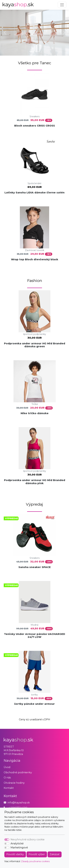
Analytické (17, 844)
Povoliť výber (37, 854)
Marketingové (19, 848)
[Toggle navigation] (62, 5)
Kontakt (9, 788)
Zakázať (55, 854)
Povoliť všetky (15, 854)
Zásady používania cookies (35, 861)
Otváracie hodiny (14, 783)
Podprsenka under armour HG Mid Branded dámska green (35, 345)
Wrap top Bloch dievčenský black (35, 259)
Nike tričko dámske (35, 413)
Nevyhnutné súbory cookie (28, 839)
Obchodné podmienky (18, 772)
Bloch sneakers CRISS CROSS (35, 126)
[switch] (7, 844)
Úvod (7, 767)
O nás (7, 778)
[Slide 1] (32, 51)
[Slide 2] (37, 51)
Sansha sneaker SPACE (35, 567)
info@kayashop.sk (19, 803)
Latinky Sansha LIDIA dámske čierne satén (34, 193)
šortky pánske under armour (34, 704)
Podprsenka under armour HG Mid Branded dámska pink (35, 482)
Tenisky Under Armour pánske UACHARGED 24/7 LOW (35, 636)
